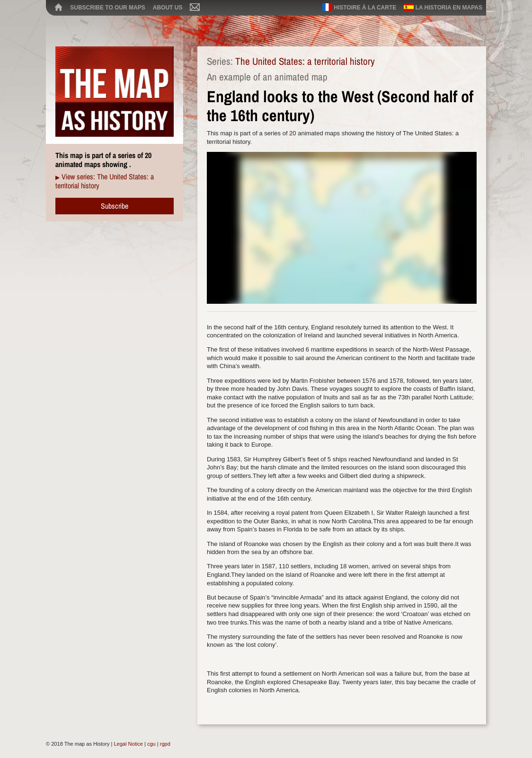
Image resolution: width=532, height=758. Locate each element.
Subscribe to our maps (107, 8)
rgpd (165, 744)
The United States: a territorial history (305, 61)
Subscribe (115, 206)
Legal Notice (128, 744)
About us (168, 8)
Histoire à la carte (359, 7)
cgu (151, 744)
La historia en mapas (443, 7)
